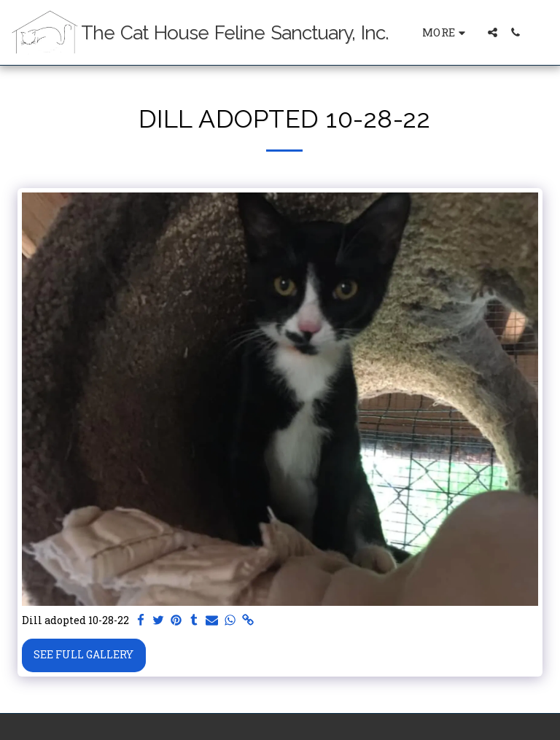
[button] (493, 32)
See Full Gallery (83, 654)
